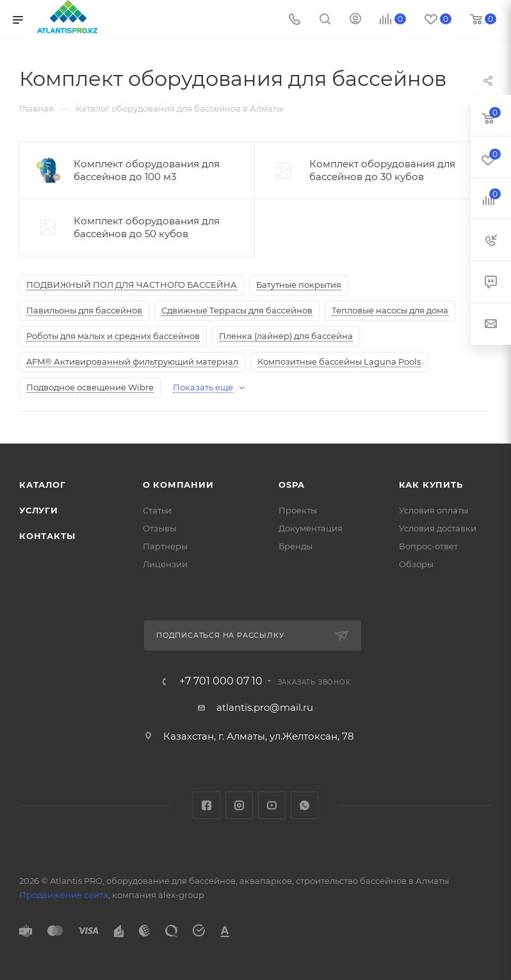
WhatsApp (304, 805)
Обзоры (416, 564)
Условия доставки (438, 528)
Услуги (39, 510)
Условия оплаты (434, 510)
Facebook (207, 805)
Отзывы (159, 528)
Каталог (43, 485)
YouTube (272, 805)
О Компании (178, 485)
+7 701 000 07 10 (221, 681)
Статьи (157, 510)
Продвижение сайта (64, 895)
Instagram (239, 805)
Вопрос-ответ (428, 546)
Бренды (296, 546)
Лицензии (165, 564)
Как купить (431, 485)
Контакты (47, 536)
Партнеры (165, 546)
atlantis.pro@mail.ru (265, 707)
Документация (311, 528)
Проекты (298, 510)
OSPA (292, 485)
